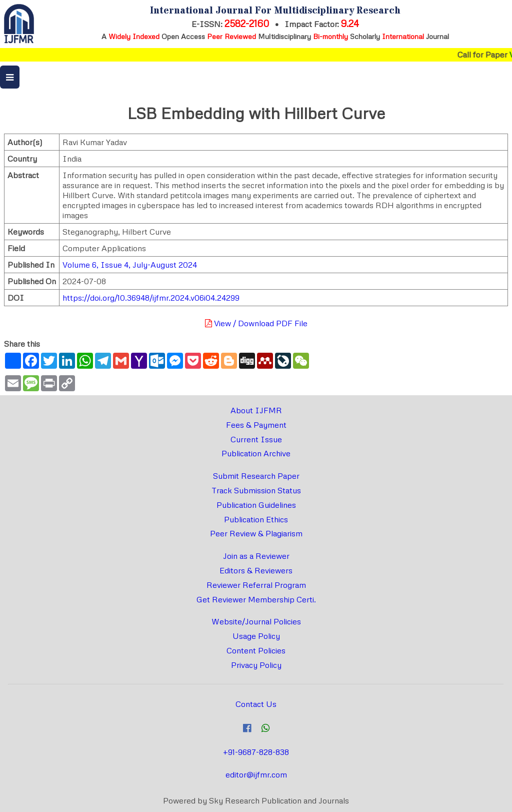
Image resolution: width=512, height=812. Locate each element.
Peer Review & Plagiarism (256, 533)
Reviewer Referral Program (256, 585)
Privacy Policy (256, 665)
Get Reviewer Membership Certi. (256, 599)
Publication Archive (256, 453)
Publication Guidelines (256, 505)
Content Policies (256, 650)
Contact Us (256, 704)
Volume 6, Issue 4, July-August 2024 (130, 265)
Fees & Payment (256, 425)
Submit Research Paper (256, 476)
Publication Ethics (256, 519)
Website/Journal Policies (256, 621)
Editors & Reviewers (256, 570)
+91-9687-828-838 (256, 752)
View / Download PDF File (256, 323)
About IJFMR (256, 410)
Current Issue (256, 439)
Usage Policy (256, 636)
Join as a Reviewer (256, 556)
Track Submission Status (256, 490)
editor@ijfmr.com (256, 774)
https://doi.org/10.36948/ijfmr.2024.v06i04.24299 (151, 298)
